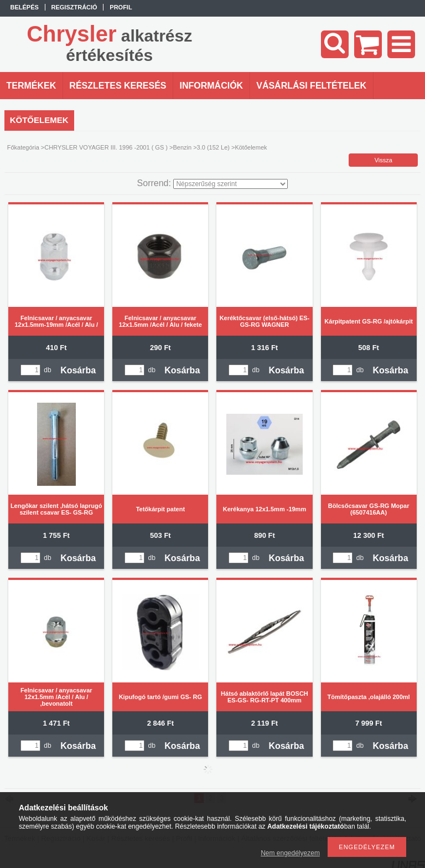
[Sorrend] (230, 184)
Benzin (182, 147)
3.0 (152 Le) (213, 147)
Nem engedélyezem (290, 853)
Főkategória (23, 147)
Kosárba (78, 370)
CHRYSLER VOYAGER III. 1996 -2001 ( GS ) (106, 147)
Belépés (25, 7)
